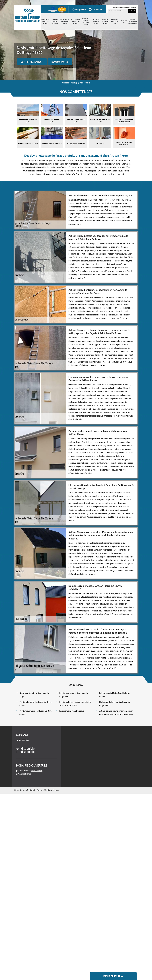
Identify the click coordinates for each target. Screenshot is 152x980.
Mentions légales (52, 790)
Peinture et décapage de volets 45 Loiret (86, 21)
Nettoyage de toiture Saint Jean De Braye (34, 695)
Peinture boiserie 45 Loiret (96, 21)
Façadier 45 (124, 21)
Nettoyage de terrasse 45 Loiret (75, 21)
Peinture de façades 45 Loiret (45, 21)
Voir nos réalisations (32, 62)
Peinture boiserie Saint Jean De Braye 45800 (35, 704)
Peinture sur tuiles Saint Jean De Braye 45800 (36, 713)
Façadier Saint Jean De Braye (72, 711)
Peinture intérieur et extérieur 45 (133, 21)
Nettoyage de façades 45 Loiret (65, 21)
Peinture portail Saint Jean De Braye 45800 (115, 695)
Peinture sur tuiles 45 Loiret (55, 21)
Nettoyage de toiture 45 (115, 21)
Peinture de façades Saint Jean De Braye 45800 (74, 695)
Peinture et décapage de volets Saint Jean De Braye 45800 (75, 704)
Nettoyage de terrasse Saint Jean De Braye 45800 (115, 704)
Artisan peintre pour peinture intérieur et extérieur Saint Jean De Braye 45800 (116, 713)
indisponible (79, 9)
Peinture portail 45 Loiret (105, 21)
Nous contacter (60, 62)
